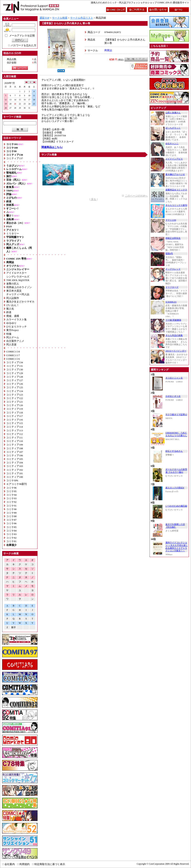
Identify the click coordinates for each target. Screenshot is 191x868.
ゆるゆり (11, 323)
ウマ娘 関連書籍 (173, 320)
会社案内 (10, 864)
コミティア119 (15, 409)
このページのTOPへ (136, 196)
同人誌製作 (13, 298)
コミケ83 (11, 534)
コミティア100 (15, 477)
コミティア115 (15, 423)
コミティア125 (15, 387)
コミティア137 (15, 158)
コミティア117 (15, 416)
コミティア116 (15, 420)
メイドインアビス (174, 159)
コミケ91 (11, 506)
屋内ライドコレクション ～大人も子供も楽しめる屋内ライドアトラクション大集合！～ (177, 547)
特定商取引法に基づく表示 (50, 864)
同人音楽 (11, 344)
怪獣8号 (169, 254)
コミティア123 (15, 395)
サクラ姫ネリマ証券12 (176, 415)
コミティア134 (15, 362)
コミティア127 (15, 380)
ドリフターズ (172, 287)
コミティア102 (15, 470)
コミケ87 (11, 520)
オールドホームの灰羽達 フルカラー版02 (176, 471)
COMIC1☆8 (13, 352)
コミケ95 (11, 491)
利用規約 (25, 864)
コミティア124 (15, 391)
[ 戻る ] (93, 199)
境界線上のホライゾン (19, 287)
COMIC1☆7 (13, 355)
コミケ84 (11, 531)
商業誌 (108, 50)
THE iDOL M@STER (18, 280)
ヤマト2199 (171, 220)
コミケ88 (11, 516)
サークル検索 (60, 18)
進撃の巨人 (13, 284)
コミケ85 (11, 527)
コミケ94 (11, 495)
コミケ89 (11, 513)
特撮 (9, 334)
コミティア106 (15, 455)
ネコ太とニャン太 (174, 378)
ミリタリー (13, 233)
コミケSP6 (12, 480)
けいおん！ (13, 305)
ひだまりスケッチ (17, 327)
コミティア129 (15, 373)
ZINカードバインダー (176, 351)
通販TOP (44, 18)
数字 (14, 627)
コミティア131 (15, 366)
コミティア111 (15, 438)
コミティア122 (15, 398)
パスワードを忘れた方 (24, 45)
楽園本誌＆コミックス (176, 190)
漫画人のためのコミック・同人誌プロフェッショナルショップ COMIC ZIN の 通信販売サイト (140, 3)
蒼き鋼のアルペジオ (175, 174)
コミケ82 (11, 538)
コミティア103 (15, 466)
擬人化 (10, 309)
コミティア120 (15, 405)
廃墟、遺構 (13, 316)
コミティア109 (15, 445)
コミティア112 (15, 434)
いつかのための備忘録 (176, 506)
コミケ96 (11, 488)
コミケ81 (11, 541)
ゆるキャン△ (172, 144)
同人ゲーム (13, 337)
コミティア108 (15, 448)
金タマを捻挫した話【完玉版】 (175, 526)
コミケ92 (11, 502)
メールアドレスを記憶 (22, 36)
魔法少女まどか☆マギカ (20, 302)
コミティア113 (15, 430)
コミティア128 (15, 377)
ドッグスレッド (173, 269)
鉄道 (9, 312)
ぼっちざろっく (173, 128)
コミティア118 (15, 413)
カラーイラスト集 (17, 319)
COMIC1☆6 (13, 359)
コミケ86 (11, 523)
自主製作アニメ (15, 341)
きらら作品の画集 (174, 335)
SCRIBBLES (171, 302)
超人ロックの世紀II (175, 488)
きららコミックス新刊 (176, 205)
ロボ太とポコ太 (173, 396)
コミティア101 (15, 473)
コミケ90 (11, 509)
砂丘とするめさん (174, 451)
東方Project (12, 330)
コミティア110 (15, 441)
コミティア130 (15, 369)
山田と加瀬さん (173, 113)
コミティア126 (15, 384)
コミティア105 (15, 459)
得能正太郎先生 (173, 238)
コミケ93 (11, 498)
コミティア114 (15, 427)
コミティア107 (15, 452)
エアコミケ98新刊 (17, 484)
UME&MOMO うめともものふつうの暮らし (176, 434)
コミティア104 (15, 463)
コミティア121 (15, 402)
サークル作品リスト (82, 18)
